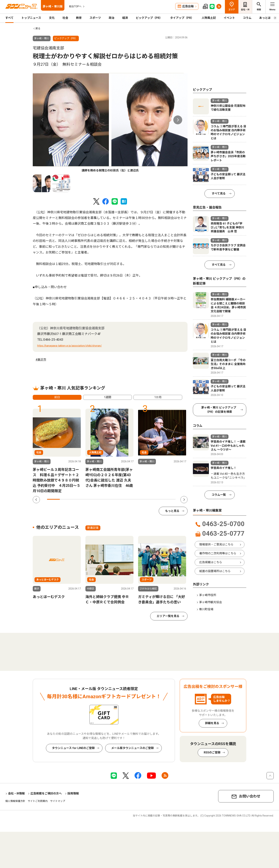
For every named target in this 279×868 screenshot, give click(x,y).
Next (178, 120)
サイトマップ (58, 801)
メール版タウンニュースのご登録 (132, 748)
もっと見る (172, 511)
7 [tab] (131, 499)
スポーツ (95, 18)
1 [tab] (53, 499)
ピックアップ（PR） (149, 18)
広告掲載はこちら (211, 562)
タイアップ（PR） (182, 18)
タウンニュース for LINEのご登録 (73, 748)
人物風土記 (209, 18)
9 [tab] (156, 499)
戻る (38, 28)
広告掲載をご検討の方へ (46, 793)
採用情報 (73, 793)
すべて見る (219, 194)
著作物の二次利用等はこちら (218, 553)
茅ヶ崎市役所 (208, 595)
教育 (79, 18)
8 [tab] (143, 499)
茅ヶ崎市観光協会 (210, 602)
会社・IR (245, 10)
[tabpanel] (110, 123)
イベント (229, 18)
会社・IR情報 (16, 793)
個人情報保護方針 (15, 801)
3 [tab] (79, 499)
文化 (52, 18)
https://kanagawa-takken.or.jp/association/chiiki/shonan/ (69, 346)
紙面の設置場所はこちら (215, 571)
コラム (247, 18)
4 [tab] (92, 499)
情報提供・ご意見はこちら (216, 544)
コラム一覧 (219, 495)
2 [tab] (66, 499)
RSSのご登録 (212, 752)
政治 (112, 18)
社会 (65, 18)
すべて (9, 18)
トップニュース (31, 18)
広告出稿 (188, 6)
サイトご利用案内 (38, 801)
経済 (125, 18)
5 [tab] (105, 499)
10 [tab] (169, 499)
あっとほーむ (268, 18)
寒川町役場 (206, 609)
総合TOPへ (75, 6)
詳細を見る (212, 723)
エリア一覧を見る (168, 616)
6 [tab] (118, 499)
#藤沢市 (41, 360)
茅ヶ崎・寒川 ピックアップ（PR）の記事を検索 (219, 410)
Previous (43, 120)
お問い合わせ (250, 796)
